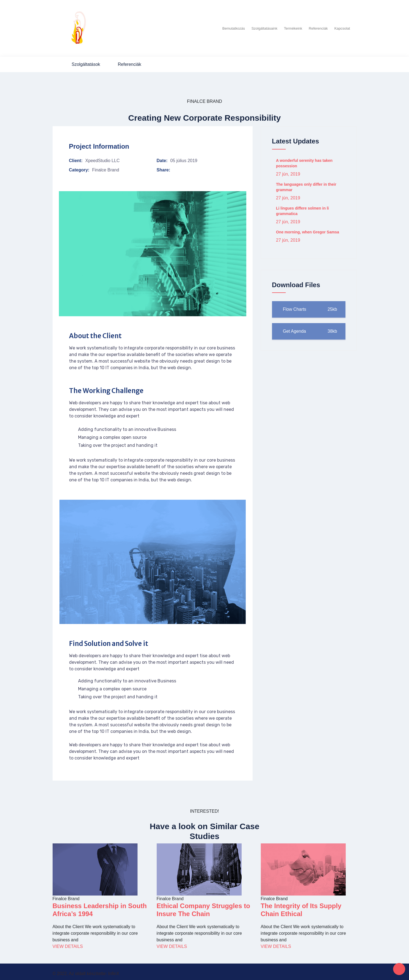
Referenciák (318, 27)
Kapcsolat (342, 27)
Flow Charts (309, 307)
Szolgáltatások (86, 62)
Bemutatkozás (234, 27)
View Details (68, 944)
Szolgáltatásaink (264, 27)
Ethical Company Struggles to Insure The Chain (203, 907)
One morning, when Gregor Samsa (308, 230)
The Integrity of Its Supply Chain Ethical (301, 907)
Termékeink (293, 27)
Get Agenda (309, 329)
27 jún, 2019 (288, 172)
